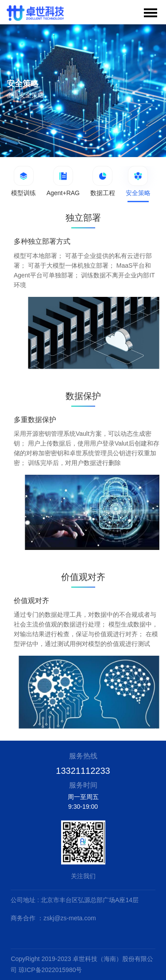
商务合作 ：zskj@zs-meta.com (53, 918)
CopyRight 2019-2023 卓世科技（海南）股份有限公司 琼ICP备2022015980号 (82, 964)
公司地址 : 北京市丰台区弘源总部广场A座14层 (75, 900)
